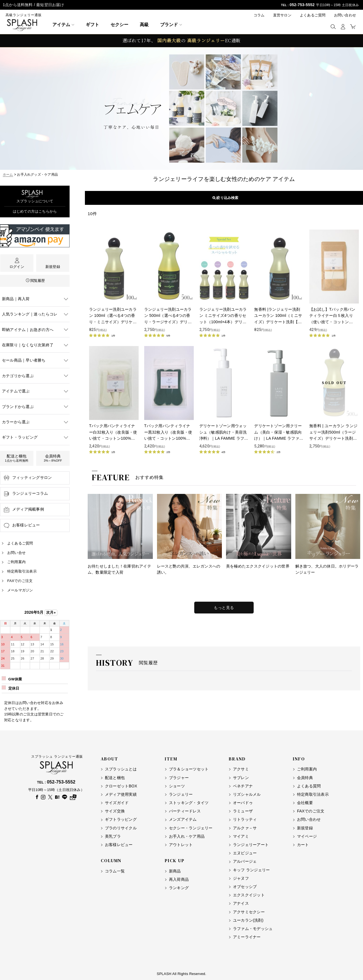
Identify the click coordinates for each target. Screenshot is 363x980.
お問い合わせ (345, 15)
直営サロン (282, 15)
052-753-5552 (302, 5)
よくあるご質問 (313, 15)
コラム (259, 15)
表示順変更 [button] (224, 198)
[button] (333, 27)
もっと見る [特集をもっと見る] (224, 608)
